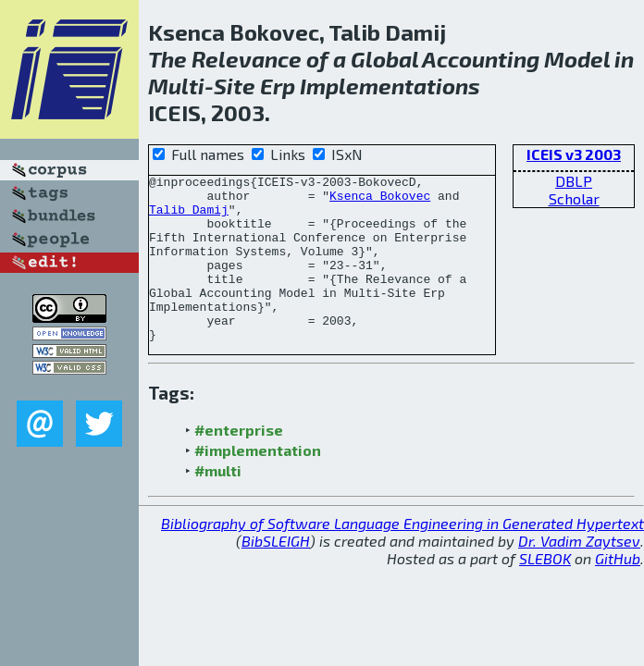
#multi (218, 504)
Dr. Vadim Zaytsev (579, 574)
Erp (278, 86)
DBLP (574, 181)
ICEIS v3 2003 (574, 154)
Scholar (574, 198)
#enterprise (239, 463)
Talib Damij (189, 217)
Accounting (481, 59)
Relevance (247, 59)
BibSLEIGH (276, 574)
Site (235, 86)
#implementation (258, 483)
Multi (176, 86)
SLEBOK (545, 592)
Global (384, 59)
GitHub (618, 592)
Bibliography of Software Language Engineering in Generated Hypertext (402, 556)
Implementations (390, 86)
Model (577, 59)
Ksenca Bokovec (380, 201)
